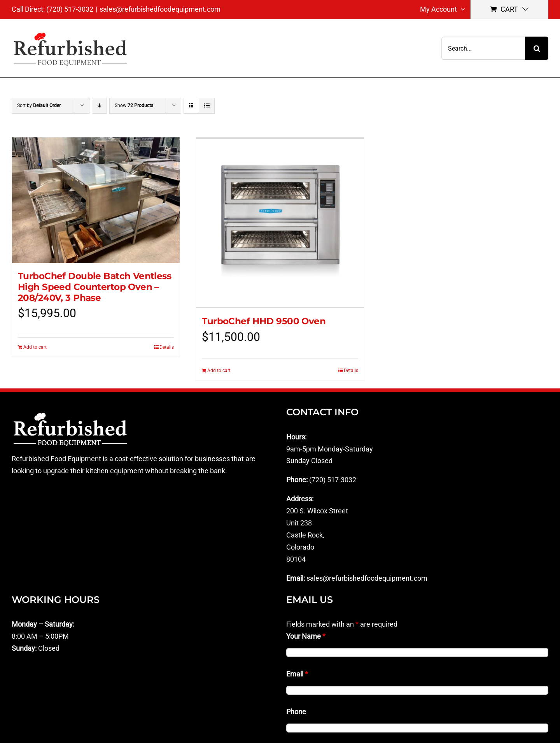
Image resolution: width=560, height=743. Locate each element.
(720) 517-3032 (333, 480)
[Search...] (483, 48)
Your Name (306, 636)
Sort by (39, 105)
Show (134, 105)
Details (167, 347)
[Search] (537, 48)
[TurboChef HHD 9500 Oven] (280, 223)
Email (297, 674)
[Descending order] (99, 106)
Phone (296, 712)
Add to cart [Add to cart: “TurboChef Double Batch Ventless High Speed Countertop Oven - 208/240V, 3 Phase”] (35, 347)
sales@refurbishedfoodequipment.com (160, 9)
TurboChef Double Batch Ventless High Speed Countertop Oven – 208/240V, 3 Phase (94, 287)
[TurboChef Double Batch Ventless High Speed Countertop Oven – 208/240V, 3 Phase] (96, 200)
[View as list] (207, 106)
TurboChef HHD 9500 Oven (264, 321)
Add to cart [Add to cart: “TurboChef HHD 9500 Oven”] (219, 371)
